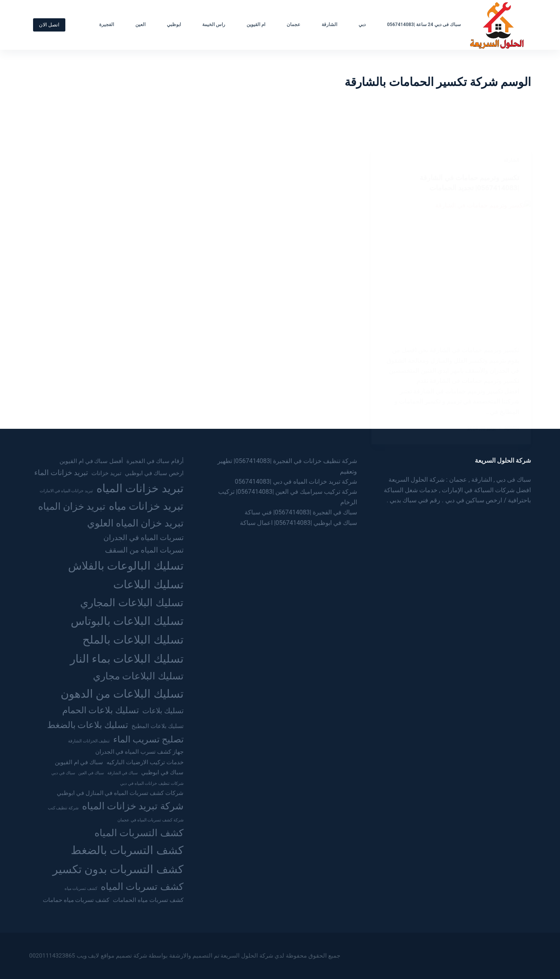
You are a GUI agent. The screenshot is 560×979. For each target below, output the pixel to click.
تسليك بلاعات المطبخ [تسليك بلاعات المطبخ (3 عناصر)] (157, 726)
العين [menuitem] (140, 25)
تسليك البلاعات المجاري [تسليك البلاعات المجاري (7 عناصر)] (132, 603)
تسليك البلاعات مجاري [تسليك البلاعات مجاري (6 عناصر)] (138, 676)
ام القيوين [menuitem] (256, 25)
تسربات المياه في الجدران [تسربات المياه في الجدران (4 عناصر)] (143, 538)
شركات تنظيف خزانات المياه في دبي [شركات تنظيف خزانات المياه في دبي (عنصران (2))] (152, 783)
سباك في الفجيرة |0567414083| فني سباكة (301, 512)
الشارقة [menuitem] (329, 25)
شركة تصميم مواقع (124, 956)
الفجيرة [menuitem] (107, 25)
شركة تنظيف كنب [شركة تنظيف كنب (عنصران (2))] (63, 808)
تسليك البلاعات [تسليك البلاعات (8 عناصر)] (148, 584)
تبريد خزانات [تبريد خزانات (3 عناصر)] (106, 473)
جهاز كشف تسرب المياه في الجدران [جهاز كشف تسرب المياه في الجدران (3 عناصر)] (139, 752)
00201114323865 (52, 956)
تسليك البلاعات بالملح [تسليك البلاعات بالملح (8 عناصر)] (133, 640)
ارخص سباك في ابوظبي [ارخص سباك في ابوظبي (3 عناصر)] (154, 473)
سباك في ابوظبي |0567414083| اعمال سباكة (299, 523)
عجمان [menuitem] (293, 25)
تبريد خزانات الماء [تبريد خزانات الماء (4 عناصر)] (61, 473)
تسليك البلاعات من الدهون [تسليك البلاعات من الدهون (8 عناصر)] (122, 694)
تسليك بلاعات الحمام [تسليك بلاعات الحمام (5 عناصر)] (101, 710)
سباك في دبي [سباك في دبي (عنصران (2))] (63, 773)
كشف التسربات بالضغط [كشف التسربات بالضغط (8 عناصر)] (127, 850)
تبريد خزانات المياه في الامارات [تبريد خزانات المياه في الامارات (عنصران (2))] (66, 491)
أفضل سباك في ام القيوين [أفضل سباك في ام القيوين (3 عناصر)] (91, 461)
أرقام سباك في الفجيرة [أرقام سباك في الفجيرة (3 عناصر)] (155, 461)
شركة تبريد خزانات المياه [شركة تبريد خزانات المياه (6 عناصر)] (133, 806)
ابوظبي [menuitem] (174, 25)
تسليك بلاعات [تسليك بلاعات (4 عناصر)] (163, 711)
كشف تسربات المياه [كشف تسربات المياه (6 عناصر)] (142, 886)
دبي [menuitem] (362, 25)
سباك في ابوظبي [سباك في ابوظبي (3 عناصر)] (162, 772)
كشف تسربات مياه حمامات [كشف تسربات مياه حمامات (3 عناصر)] (76, 900)
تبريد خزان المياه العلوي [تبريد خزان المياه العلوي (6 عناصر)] (135, 523)
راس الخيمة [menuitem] (214, 25)
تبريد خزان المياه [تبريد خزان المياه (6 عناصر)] (72, 506)
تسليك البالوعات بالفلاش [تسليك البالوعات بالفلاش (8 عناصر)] (126, 566)
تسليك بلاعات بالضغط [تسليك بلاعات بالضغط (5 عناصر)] (87, 725)
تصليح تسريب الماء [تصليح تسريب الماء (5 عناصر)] (148, 740)
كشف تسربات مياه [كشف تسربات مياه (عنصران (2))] (81, 889)
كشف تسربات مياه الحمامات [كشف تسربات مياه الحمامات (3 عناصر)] (148, 900)
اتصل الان (49, 25)
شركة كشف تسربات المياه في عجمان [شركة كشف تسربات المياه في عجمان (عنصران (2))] (150, 820)
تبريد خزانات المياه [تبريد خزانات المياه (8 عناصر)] (140, 488)
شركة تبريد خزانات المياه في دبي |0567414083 (296, 482)
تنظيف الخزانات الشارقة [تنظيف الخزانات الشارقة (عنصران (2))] (89, 741)
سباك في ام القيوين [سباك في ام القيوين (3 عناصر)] (79, 762)
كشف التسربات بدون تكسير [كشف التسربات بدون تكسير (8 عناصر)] (118, 869)
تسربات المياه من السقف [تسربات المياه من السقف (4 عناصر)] (144, 550)
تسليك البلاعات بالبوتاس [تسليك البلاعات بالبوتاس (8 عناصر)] (127, 621)
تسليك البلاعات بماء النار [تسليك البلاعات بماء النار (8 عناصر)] (127, 659)
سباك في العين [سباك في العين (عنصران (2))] (91, 773)
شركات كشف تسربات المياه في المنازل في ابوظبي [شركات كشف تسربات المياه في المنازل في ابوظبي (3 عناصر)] (120, 793)
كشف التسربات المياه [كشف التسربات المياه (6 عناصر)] (139, 833)
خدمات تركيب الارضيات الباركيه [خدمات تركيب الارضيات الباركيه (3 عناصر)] (145, 762)
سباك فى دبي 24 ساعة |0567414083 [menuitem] (424, 25)
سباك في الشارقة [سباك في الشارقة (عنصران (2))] (122, 773)
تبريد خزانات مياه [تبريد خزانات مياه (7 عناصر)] (146, 506)
